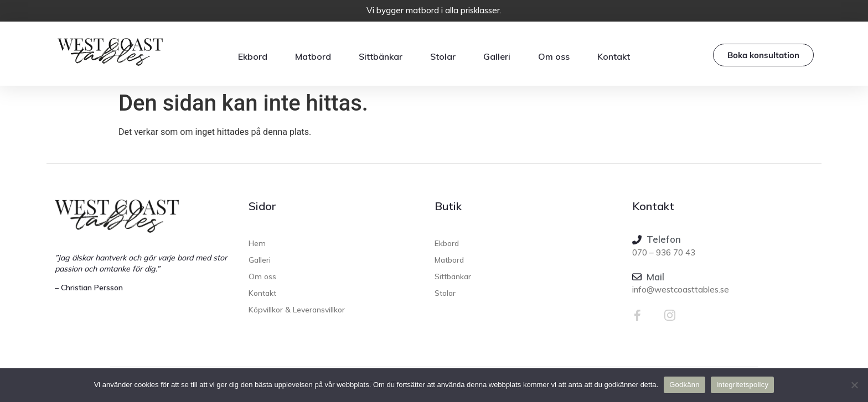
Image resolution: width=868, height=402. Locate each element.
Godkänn (684, 385)
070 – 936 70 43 (664, 252)
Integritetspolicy (743, 385)
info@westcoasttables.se (681, 289)
